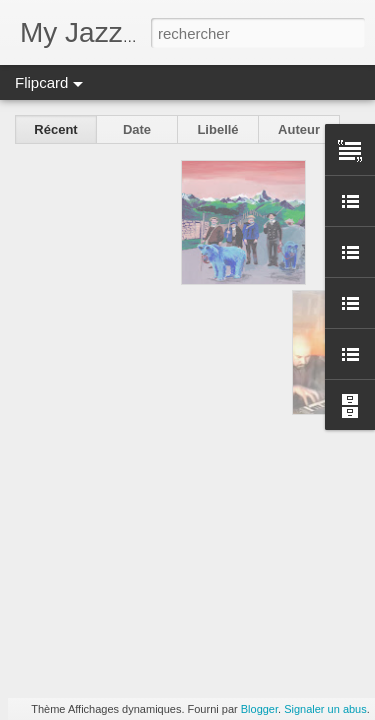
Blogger (259, 709)
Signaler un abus (325, 709)
